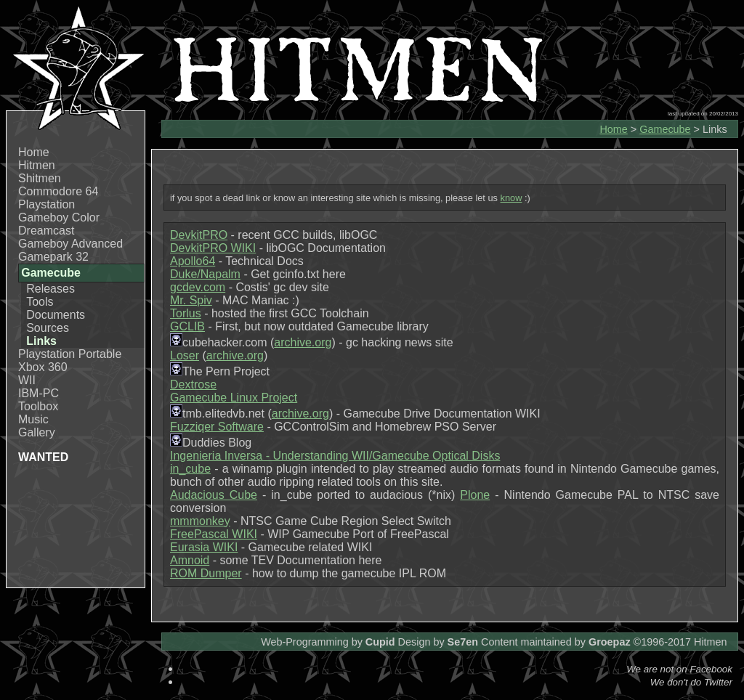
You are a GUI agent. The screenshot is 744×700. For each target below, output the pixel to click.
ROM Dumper (206, 573)
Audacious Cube (214, 495)
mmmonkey (200, 521)
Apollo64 (193, 261)
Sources (48, 328)
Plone (475, 495)
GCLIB (187, 326)
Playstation (46, 204)
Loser (185, 355)
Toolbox (38, 406)
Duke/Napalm (205, 274)
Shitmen (40, 178)
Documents (56, 315)
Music (33, 419)
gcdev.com (198, 287)
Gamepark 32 (53, 257)
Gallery (37, 432)
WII (27, 380)
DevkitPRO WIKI (213, 248)
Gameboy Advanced (70, 244)
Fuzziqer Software (217, 427)
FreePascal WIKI (214, 534)
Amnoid (190, 560)
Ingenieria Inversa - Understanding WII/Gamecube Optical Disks (335, 456)
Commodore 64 (58, 191)
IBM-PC (39, 393)
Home (34, 152)
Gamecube (665, 129)
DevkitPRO (199, 235)
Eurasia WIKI (204, 547)
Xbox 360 (43, 367)
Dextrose (193, 384)
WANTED (43, 457)
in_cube (190, 469)
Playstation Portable (70, 354)
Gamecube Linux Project (234, 398)
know (511, 198)
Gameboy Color (59, 217)
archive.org (303, 342)
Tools (40, 302)
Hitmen (37, 165)
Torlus (186, 313)
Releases (50, 289)
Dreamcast (46, 231)
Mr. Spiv (191, 300)
